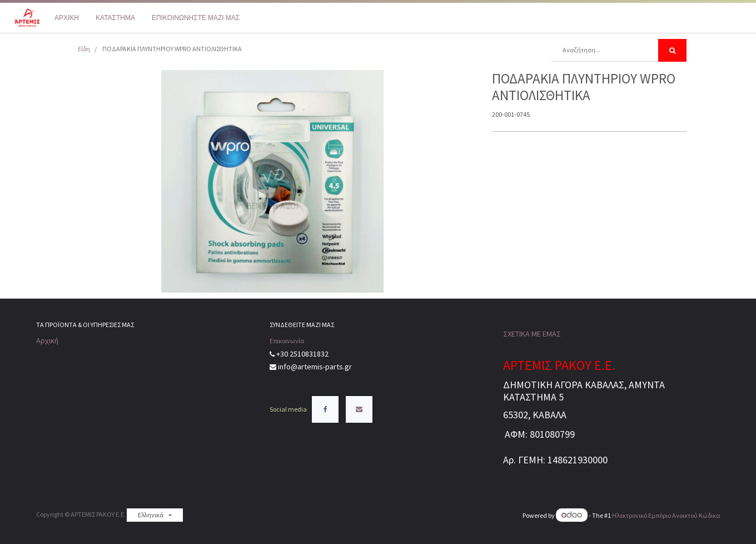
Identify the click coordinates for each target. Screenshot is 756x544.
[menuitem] (67, 18)
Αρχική (47, 340)
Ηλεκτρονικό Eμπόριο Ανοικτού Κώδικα (666, 515)
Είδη (84, 49)
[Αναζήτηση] (672, 50)
